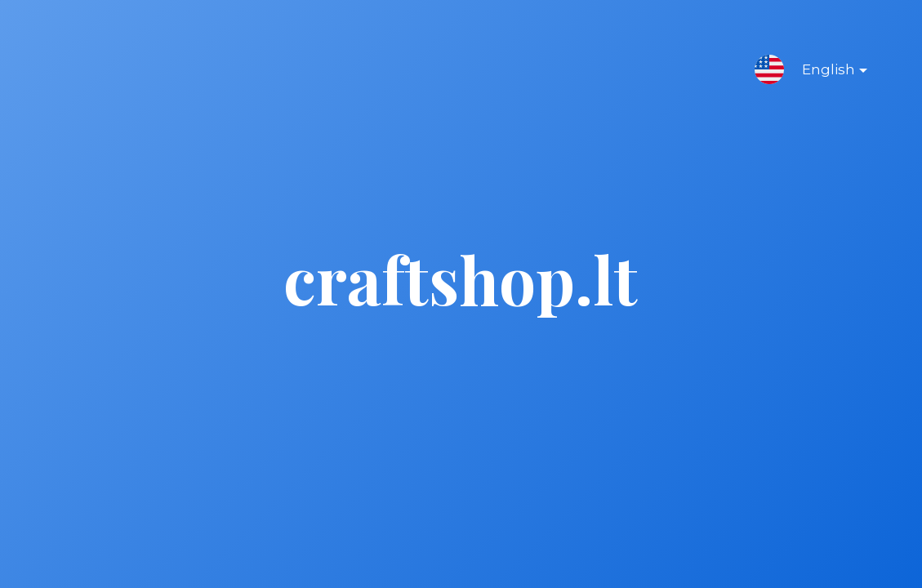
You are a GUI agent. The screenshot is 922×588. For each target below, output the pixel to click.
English (822, 73)
